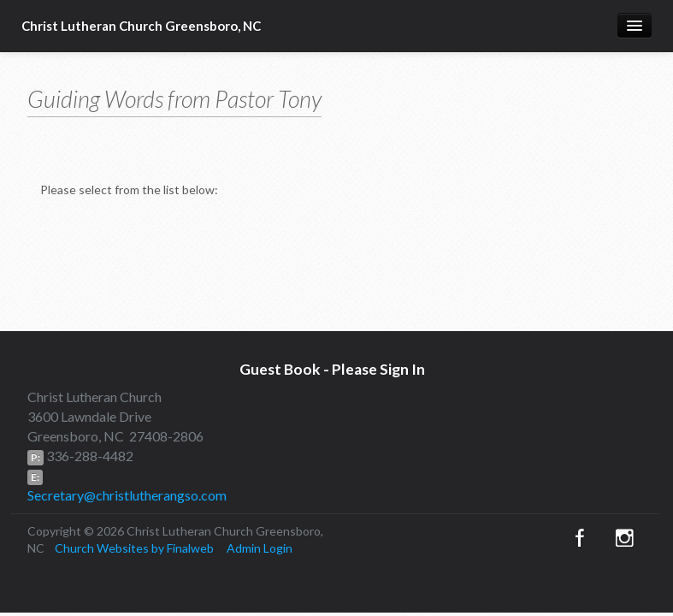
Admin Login (260, 548)
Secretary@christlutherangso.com (127, 495)
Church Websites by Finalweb (134, 548)
